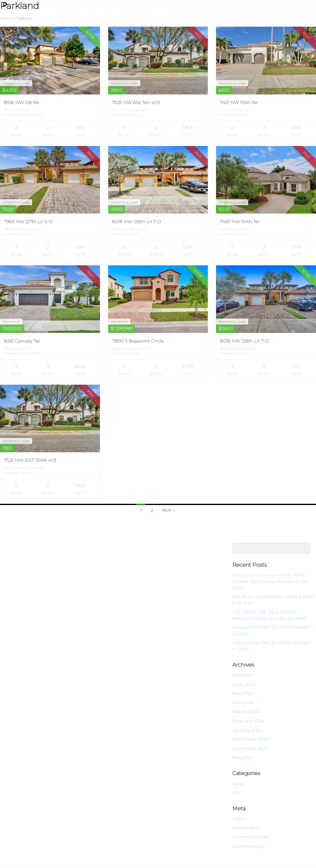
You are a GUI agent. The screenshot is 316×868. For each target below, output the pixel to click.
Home (6, 18)
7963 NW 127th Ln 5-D (28, 222)
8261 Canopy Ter (22, 341)
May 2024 (243, 693)
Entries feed (246, 828)
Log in (239, 819)
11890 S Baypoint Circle (138, 341)
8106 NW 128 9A (21, 103)
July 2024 (243, 675)
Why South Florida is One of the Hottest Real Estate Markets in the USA (270, 581)
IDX (236, 793)
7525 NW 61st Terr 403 (136, 103)
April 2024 (243, 703)
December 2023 (250, 739)
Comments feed (251, 837)
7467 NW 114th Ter (240, 222)
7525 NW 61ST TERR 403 (30, 460)
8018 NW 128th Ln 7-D (137, 222)
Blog (238, 784)
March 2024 (245, 712)
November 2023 (250, 748)
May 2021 (242, 758)
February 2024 (248, 721)
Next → (169, 510)
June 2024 (244, 684)
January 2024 (247, 730)
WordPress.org (248, 846)
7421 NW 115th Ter (239, 103)
